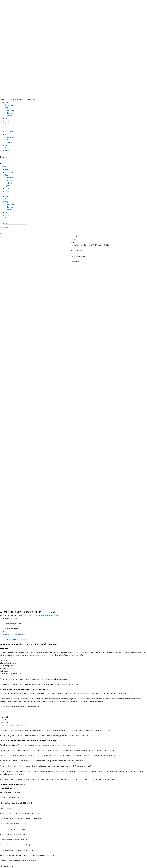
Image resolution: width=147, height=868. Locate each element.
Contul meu (9, 105)
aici (18, 666)
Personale (11, 110)
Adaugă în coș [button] (92, 746)
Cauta (2, 157)
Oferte (9, 116)
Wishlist (7, 124)
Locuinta (10, 113)
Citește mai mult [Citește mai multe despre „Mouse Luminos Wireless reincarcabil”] (60, 749)
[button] (73, 237)
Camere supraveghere (23, 272)
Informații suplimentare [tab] (20, 295)
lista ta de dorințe (36, 677)
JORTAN (71, 699)
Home (7, 102)
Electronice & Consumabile (50, 272)
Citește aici (37, 656)
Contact (7, 121)
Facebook (35, 682)
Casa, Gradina (36, 272)
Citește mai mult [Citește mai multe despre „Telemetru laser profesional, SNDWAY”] (26, 797)
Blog (6, 108)
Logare (7, 118)
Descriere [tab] (8, 295)
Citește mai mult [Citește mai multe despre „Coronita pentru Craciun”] (27, 749)
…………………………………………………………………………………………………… (28, 693)
